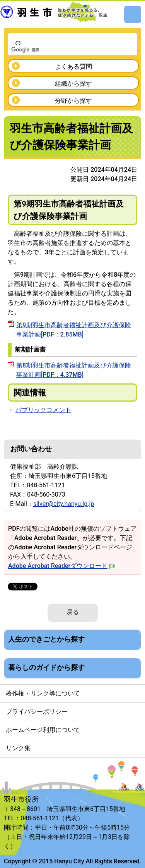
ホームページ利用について (43, 730)
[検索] (62, 50)
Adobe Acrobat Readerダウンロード (61, 566)
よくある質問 (73, 66)
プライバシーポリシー (37, 712)
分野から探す (73, 101)
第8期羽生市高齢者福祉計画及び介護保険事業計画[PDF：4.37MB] (74, 370)
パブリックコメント (43, 410)
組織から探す (73, 84)
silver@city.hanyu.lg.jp (64, 504)
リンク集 (18, 748)
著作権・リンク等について (43, 693)
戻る (73, 612)
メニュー (133, 14)
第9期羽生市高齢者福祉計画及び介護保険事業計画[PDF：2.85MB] (74, 330)
